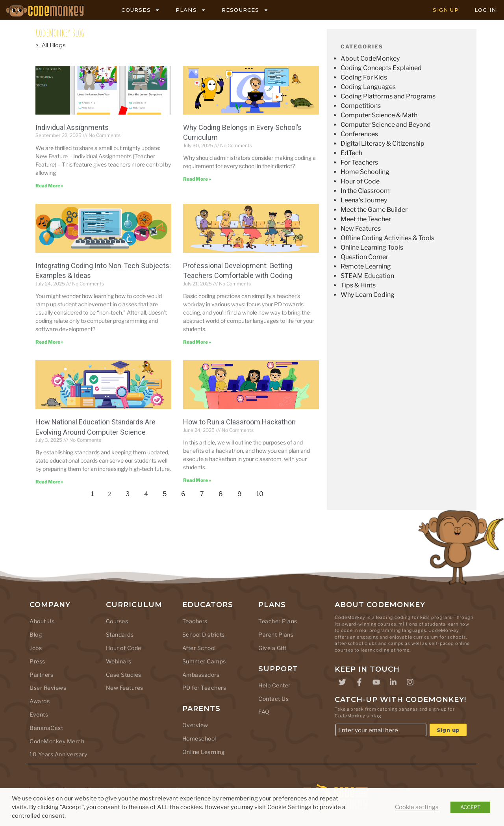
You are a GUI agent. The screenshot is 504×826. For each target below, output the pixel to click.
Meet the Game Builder (374, 210)
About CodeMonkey (370, 58)
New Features (361, 229)
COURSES (140, 10)
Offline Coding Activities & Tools (387, 238)
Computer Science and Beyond (386, 125)
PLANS (191, 10)
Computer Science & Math (379, 115)
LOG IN (485, 10)
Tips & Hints (358, 285)
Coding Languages (368, 87)
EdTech (351, 153)
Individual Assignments (72, 127)
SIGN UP (446, 10)
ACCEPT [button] (470, 807)
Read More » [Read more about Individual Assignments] (49, 186)
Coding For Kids (364, 77)
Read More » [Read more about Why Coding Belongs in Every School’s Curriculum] (197, 179)
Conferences (359, 134)
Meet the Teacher (366, 219)
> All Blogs (50, 45)
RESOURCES (245, 10)
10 (262, 492)
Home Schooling (365, 172)
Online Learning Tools (372, 247)
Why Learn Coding (368, 295)
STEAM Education (367, 276)
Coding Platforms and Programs (388, 96)
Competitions (361, 106)
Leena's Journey (364, 200)
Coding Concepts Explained (381, 68)
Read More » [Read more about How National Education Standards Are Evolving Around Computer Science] (49, 482)
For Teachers (359, 162)
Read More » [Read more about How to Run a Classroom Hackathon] (197, 480)
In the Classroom (365, 191)
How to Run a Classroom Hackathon (239, 422)
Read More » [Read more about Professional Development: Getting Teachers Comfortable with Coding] (197, 342)
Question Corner (364, 257)
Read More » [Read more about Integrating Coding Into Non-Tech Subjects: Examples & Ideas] (49, 342)
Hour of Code (360, 181)
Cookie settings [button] (417, 807)
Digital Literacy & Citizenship (383, 144)
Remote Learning (366, 266)
